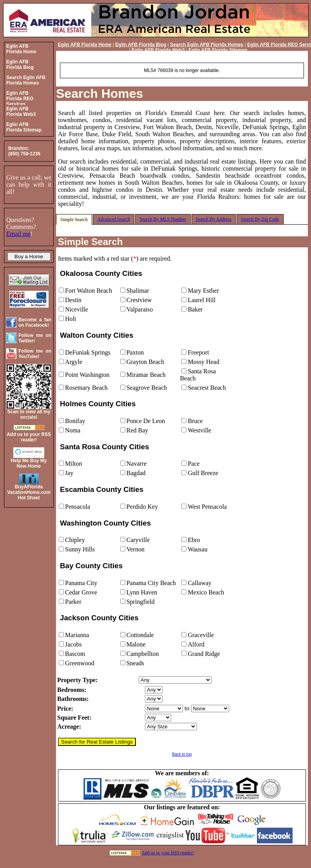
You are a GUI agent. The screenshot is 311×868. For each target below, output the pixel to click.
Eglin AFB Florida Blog (141, 45)
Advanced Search (114, 219)
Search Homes (99, 94)
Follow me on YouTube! (35, 354)
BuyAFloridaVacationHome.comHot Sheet (29, 492)
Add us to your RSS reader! (168, 853)
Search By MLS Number (163, 219)
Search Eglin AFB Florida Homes (207, 45)
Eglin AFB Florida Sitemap (218, 50)
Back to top (182, 754)
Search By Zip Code (260, 219)
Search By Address (214, 219)
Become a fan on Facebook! (35, 322)
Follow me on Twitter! (35, 338)
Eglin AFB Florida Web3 (158, 50)
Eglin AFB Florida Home (85, 45)
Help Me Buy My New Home (29, 463)
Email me (18, 234)
